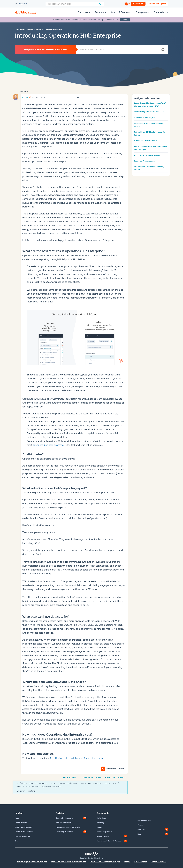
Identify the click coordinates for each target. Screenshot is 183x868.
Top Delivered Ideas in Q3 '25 (145, 118)
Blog (17, 841)
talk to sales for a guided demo (87, 758)
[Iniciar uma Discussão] (127, 4)
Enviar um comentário (26, 791)
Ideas (139, 834)
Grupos (140, 825)
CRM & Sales (101, 818)
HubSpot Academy (144, 820)
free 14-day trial (59, 758)
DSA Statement (140, 862)
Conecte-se (138, 4)
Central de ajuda (21, 823)
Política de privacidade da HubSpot (32, 862)
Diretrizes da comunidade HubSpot (105, 862)
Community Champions (64, 818)
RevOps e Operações (104, 832)
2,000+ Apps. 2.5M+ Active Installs (147, 155)
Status (127, 862)
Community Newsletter (64, 832)
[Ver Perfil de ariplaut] (25, 97)
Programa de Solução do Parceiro (68, 827)
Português (20, 4)
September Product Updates (145, 161)
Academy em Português (24, 827)
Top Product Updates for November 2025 (149, 112)
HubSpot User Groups (64, 823)
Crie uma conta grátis (157, 4)
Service (99, 827)
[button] (78, 98)
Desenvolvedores (103, 836)
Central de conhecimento (24, 832)
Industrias (141, 830)
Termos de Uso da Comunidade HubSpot (68, 862)
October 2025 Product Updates (146, 141)
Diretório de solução (22, 836)
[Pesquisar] (75, 4)
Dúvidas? (125, 20)
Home (17, 818)
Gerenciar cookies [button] (159, 862)
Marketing (100, 823)
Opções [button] (23, 91)
